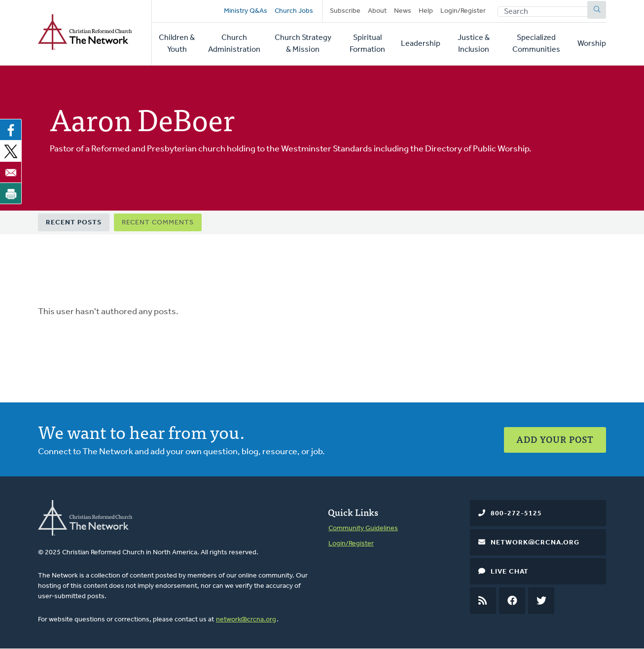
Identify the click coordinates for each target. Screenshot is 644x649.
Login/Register (463, 11)
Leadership (421, 44)
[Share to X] (11, 151)
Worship (592, 44)
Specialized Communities (536, 44)
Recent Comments (158, 223)
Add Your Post (555, 439)
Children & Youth (177, 44)
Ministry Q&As (246, 11)
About (377, 11)
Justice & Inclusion (474, 44)
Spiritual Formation (367, 44)
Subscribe (345, 11)
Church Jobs (294, 11)
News (403, 11)
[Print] (11, 193)
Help (426, 11)
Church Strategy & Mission (303, 44)
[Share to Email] (11, 172)
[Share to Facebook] (11, 130)
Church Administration (234, 44)
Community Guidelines (363, 528)
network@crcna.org (246, 620)
